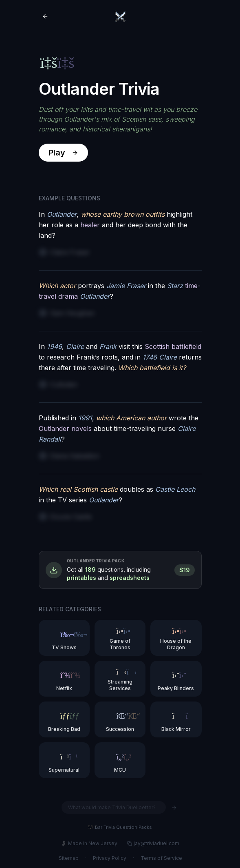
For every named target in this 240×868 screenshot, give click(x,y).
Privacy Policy (109, 858)
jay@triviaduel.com (153, 843)
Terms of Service (161, 858)
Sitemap (68, 858)
